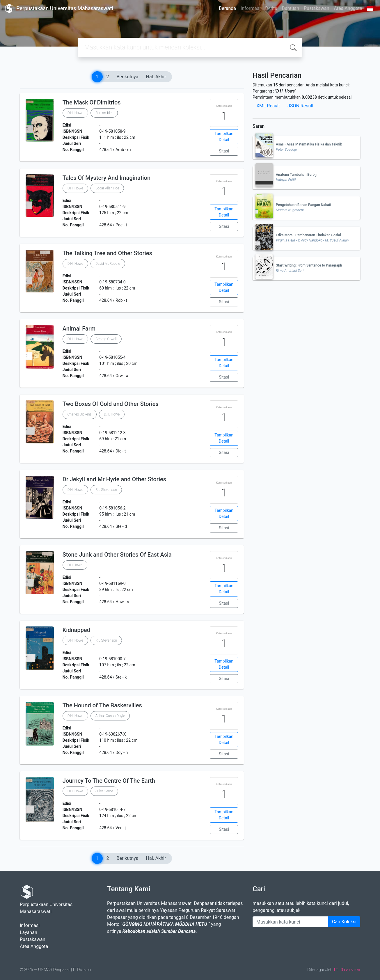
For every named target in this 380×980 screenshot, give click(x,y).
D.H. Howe (75, 113)
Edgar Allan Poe (107, 188)
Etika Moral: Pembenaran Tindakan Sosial (308, 235)
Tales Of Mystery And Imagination (106, 178)
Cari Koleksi (344, 922)
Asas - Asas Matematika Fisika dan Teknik (309, 144)
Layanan (29, 932)
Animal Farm (79, 329)
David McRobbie (108, 264)
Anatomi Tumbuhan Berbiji (297, 175)
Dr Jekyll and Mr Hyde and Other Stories (114, 479)
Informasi (251, 8)
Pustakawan (316, 8)
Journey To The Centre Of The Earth (109, 781)
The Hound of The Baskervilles (102, 705)
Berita (271, 8)
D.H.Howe (75, 565)
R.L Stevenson (106, 490)
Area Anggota (348, 8)
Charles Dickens (80, 414)
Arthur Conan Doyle (110, 716)
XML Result (268, 106)
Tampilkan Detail (224, 137)
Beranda (227, 8)
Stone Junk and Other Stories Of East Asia (117, 555)
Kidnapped (76, 630)
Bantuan (291, 8)
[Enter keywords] (291, 922)
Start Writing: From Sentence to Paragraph (309, 265)
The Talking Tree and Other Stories (107, 253)
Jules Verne (104, 791)
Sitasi (224, 151)
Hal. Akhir (156, 77)
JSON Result (300, 106)
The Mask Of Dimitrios (92, 102)
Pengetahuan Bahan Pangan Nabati (303, 205)
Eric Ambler (104, 113)
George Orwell (106, 339)
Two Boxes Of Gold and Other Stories (111, 404)
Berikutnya (128, 77)
